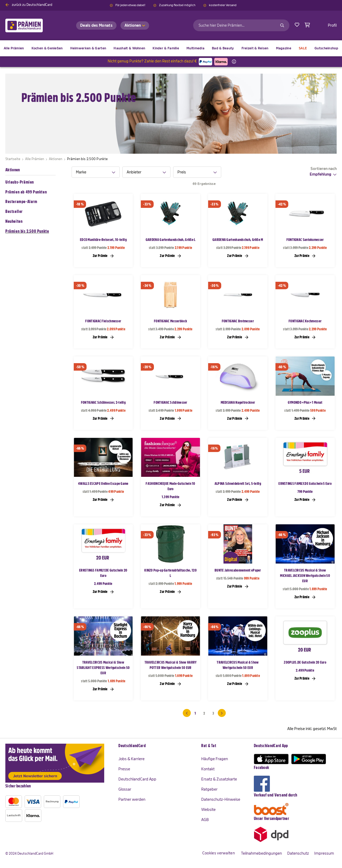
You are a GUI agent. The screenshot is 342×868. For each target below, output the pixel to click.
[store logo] (33, 25)
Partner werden (132, 799)
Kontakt (208, 769)
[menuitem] (47, 48)
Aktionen (13, 170)
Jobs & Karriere (131, 759)
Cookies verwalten (219, 853)
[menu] (171, 48)
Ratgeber (209, 789)
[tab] (96, 172)
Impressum (324, 853)
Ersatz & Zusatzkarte (219, 779)
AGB (205, 820)
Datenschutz (298, 853)
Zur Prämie (103, 256)
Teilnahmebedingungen (261, 853)
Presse (124, 769)
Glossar (125, 789)
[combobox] (241, 25)
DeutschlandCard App (137, 779)
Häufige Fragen (215, 759)
